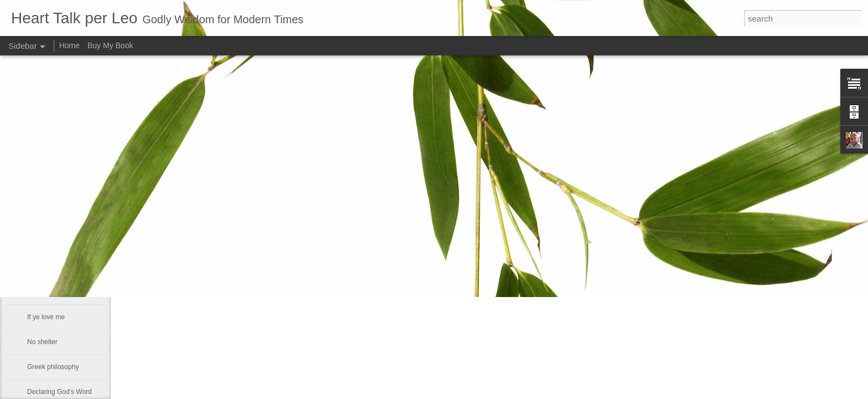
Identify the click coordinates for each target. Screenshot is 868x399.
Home (69, 45)
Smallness (42, 267)
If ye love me (46, 317)
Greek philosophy (53, 367)
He (31, 217)
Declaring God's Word (60, 392)
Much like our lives (55, 292)
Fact (33, 242)
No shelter (42, 342)
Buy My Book (110, 45)
